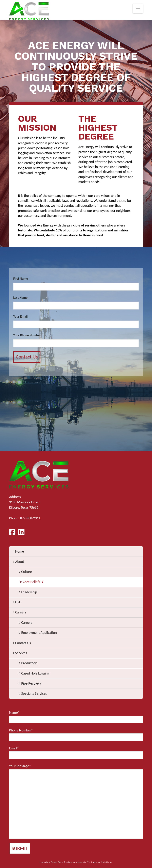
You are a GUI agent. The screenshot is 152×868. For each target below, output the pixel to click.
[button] (138, 9)
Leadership (28, 592)
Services (20, 653)
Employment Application (38, 633)
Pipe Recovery (30, 683)
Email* (76, 753)
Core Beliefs (32, 582)
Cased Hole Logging (34, 673)
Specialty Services (33, 693)
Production (28, 663)
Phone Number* (76, 735)
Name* (76, 717)
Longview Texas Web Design (56, 862)
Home (18, 551)
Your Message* (76, 801)
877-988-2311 (30, 518)
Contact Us (22, 643)
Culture (25, 572)
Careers (19, 612)
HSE (17, 602)
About (18, 562)
